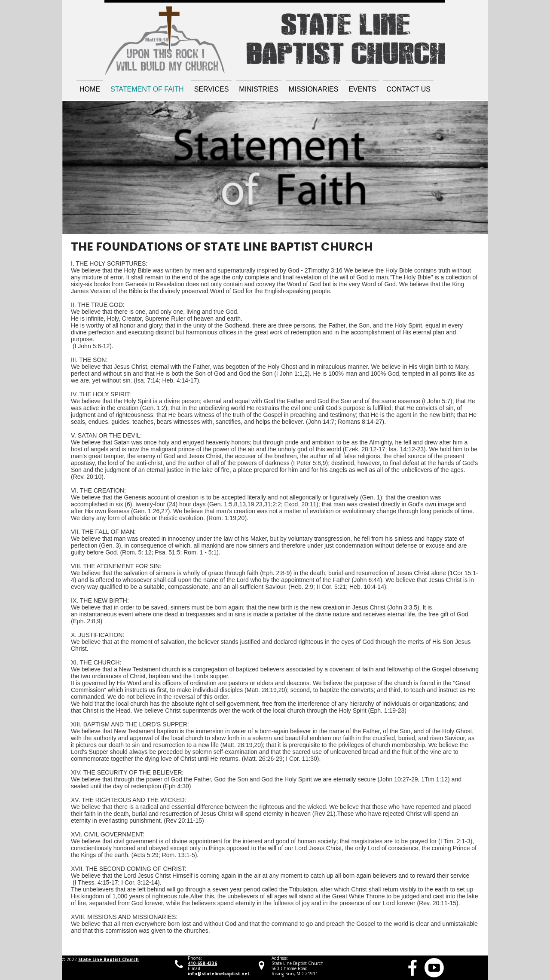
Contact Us (408, 89)
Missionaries (314, 89)
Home (90, 89)
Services (212, 89)
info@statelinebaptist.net (219, 974)
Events (362, 89)
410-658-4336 (202, 963)
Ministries (259, 89)
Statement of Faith (147, 89)
